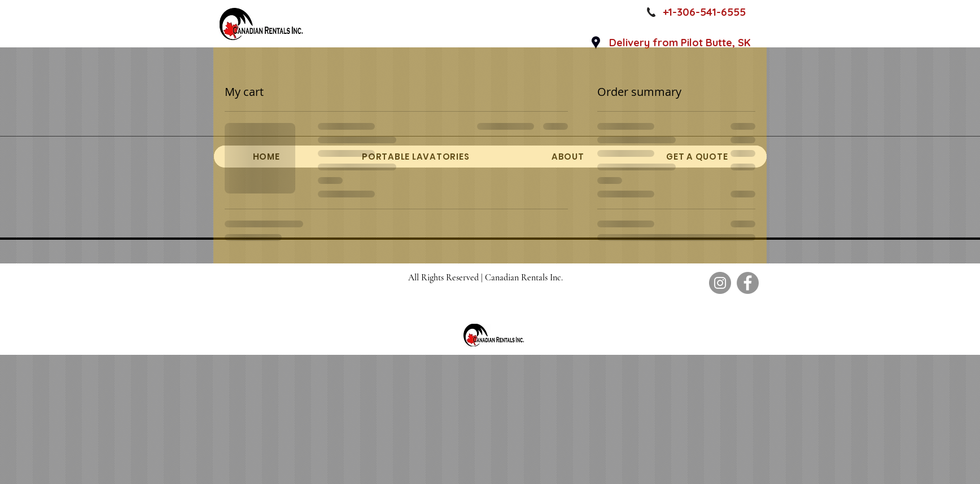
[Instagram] (720, 283)
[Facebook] (748, 283)
